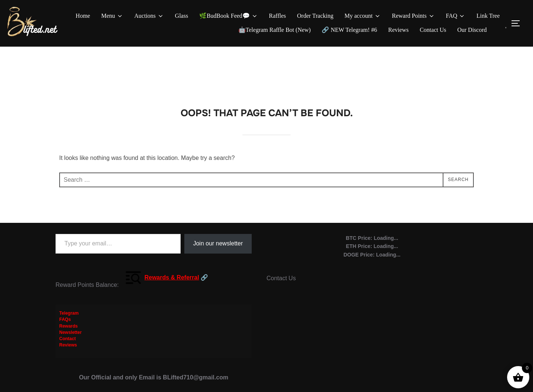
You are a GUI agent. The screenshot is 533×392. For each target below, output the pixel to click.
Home (83, 16)
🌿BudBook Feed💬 (228, 16)
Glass (182, 16)
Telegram (69, 318)
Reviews (398, 30)
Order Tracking (315, 16)
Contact (68, 343)
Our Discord (472, 30)
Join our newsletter (218, 248)
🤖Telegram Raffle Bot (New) (275, 30)
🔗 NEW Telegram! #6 (349, 30)
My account (363, 16)
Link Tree (488, 16)
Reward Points (413, 16)
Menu (112, 16)
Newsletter (71, 337)
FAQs (65, 324)
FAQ (456, 16)
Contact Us (433, 30)
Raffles (278, 16)
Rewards (68, 330)
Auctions (149, 16)
